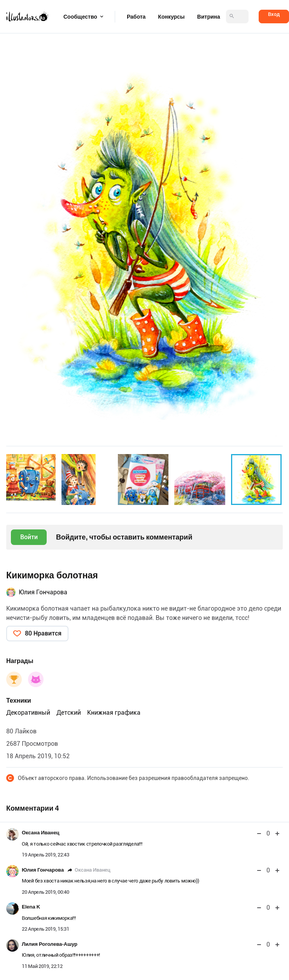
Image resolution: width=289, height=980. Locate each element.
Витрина (209, 17)
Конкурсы (171, 17)
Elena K (31, 907)
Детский (69, 713)
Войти (29, 537)
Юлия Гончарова (43, 592)
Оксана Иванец (41, 833)
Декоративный (28, 713)
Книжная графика (114, 713)
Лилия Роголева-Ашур (50, 944)
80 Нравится (43, 633)
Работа (136, 17)
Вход (274, 14)
